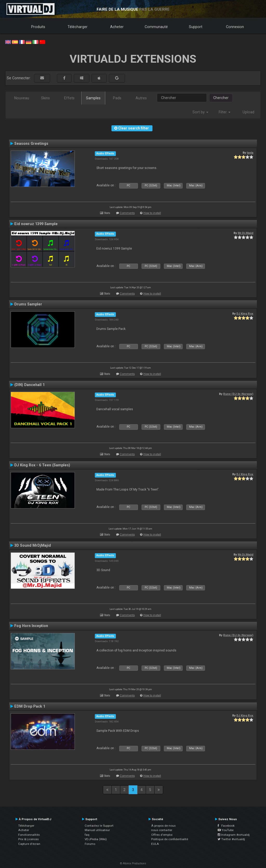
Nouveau (22, 98)
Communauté (156, 27)
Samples (93, 98)
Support (196, 27)
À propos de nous (163, 826)
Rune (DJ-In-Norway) (238, 394)
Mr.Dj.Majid (245, 233)
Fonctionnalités (29, 835)
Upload (248, 112)
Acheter (117, 27)
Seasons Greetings (31, 143)
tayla (250, 153)
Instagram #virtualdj (234, 835)
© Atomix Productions (133, 863)
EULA (155, 844)
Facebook (226, 826)
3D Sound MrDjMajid (33, 545)
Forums (90, 844)
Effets (69, 98)
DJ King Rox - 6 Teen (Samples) (42, 465)
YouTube (226, 830)
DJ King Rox (245, 314)
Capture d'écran (29, 844)
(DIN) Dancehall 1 (29, 385)
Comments (127, 213)
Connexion (235, 27)
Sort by (200, 112)
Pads (117, 98)
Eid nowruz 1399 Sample (36, 224)
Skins (45, 98)
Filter (225, 112)
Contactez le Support (99, 826)
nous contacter (162, 830)
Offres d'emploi (162, 835)
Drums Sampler (28, 304)
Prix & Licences (28, 839)
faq (87, 835)
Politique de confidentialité (170, 839)
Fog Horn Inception (31, 626)
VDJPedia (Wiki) (96, 839)
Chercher (221, 98)
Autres (141, 98)
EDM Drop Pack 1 (30, 706)
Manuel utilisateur (97, 830)
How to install (152, 213)
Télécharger (78, 27)
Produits (38, 27)
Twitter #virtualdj (231, 839)
